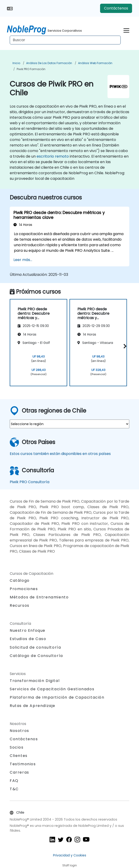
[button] (124, 346)
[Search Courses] (65, 40)
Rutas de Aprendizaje (33, 706)
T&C (14, 789)
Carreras (19, 772)
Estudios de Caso (28, 639)
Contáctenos (116, 8)
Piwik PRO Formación (31, 69)
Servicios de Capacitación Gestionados (52, 689)
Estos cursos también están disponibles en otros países (60, 454)
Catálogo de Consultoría (36, 656)
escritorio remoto (53, 156)
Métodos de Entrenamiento (39, 597)
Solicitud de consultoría (35, 647)
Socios (17, 747)
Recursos (20, 605)
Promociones (24, 589)
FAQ (14, 781)
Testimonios (23, 764)
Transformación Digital (35, 681)
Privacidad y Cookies (70, 855)
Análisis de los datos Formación (49, 63)
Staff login (70, 865)
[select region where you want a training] (69, 424)
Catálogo (20, 580)
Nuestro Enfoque (28, 630)
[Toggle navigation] (126, 30)
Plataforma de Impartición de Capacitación (57, 697)
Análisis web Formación (95, 63)
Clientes (19, 756)
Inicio (16, 63)
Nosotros (19, 731)
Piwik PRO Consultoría (30, 482)
